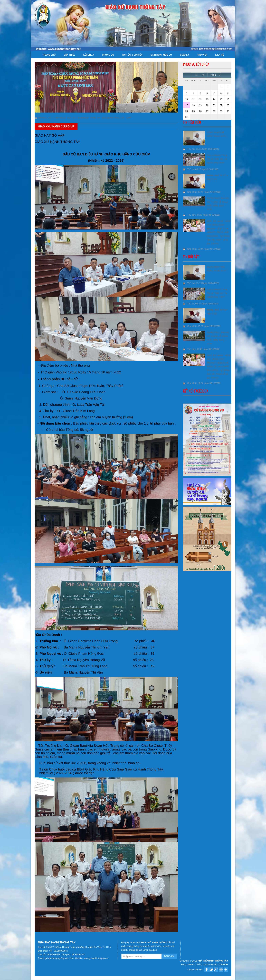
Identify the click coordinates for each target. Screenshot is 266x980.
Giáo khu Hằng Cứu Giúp (117, 118)
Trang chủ (49, 55)
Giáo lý (184, 55)
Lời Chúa (89, 55)
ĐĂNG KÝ (169, 956)
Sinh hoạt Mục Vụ (161, 55)
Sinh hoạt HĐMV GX (89, 118)
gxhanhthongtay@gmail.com (59, 958)
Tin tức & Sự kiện (132, 55)
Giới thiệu (69, 55)
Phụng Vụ (108, 55)
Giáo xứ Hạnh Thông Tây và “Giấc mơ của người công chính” (217, 159)
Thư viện (202, 55)
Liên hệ (220, 55)
